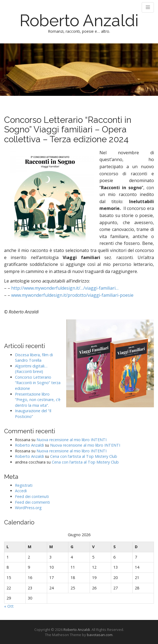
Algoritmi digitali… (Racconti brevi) (31, 369)
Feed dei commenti (32, 502)
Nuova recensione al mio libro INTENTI (72, 440)
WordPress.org (28, 508)
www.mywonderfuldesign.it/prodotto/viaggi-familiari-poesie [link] (72, 295)
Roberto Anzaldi (79, 20)
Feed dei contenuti (32, 496)
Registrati (24, 485)
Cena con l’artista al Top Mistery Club (84, 456)
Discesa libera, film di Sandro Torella (34, 358)
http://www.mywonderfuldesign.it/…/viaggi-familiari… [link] (65, 288)
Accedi (21, 491)
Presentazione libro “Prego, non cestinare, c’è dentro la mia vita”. (38, 400)
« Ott (9, 606)
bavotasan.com (100, 635)
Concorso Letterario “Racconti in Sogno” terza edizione (38, 383)
